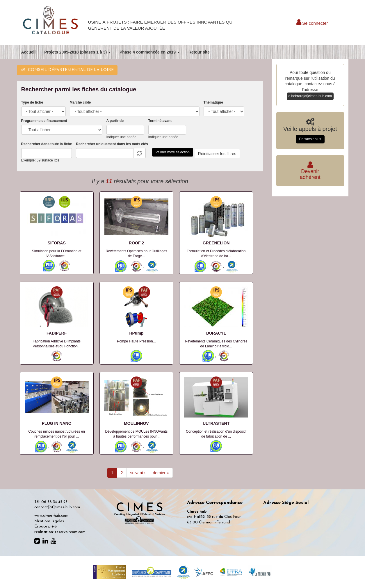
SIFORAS (57, 243)
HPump (136, 333)
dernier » (161, 473)
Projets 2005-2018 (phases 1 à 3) (78, 52)
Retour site (199, 52)
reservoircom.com (70, 532)
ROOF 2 (136, 243)
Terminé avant (160, 121)
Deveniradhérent (310, 172)
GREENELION (216, 243)
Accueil (29, 52)
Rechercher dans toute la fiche (47, 144)
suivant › (138, 473)
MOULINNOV (136, 423)
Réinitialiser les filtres (217, 154)
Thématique (213, 102)
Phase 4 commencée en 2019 (150, 52)
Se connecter (312, 23)
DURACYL (216, 333)
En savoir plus (310, 139)
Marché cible (80, 102)
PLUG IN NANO (57, 423)
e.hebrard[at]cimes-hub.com (310, 96)
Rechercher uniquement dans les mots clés (112, 144)
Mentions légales (49, 521)
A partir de (115, 121)
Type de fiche (32, 102)
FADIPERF (57, 333)
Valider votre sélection (173, 152)
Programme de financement (44, 121)
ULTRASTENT (216, 423)
